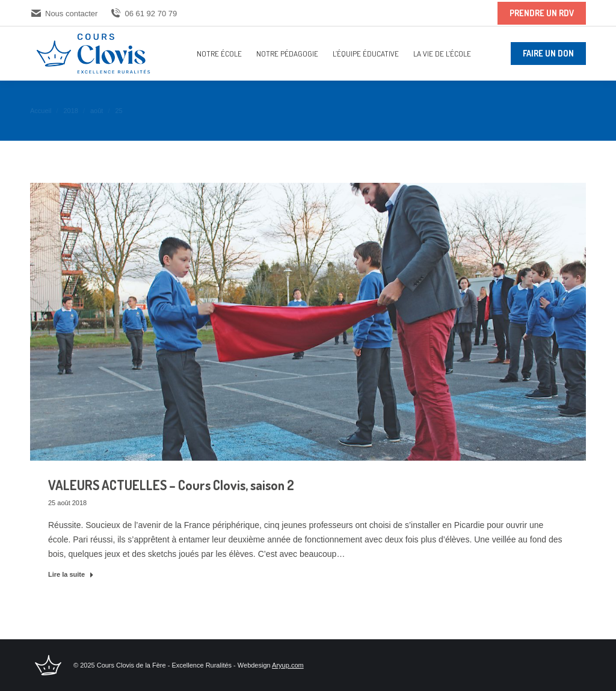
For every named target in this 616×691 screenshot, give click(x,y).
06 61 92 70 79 (143, 14)
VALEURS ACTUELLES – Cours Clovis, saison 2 (171, 485)
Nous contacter (64, 14)
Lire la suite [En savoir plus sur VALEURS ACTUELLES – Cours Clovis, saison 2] (71, 574)
